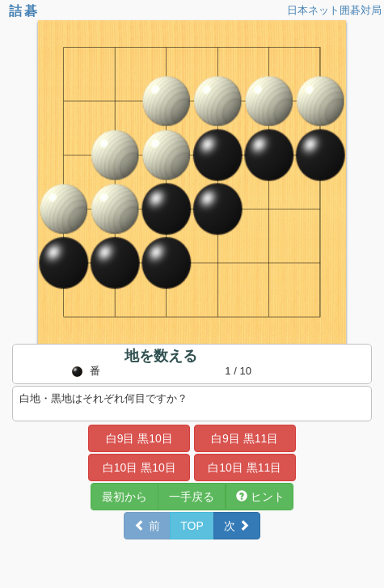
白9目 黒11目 (245, 438)
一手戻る (192, 497)
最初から (124, 497)
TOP (192, 526)
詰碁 (24, 11)
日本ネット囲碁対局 (334, 10)
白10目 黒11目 (245, 467)
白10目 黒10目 (139, 467)
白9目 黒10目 (139, 438)
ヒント (260, 497)
